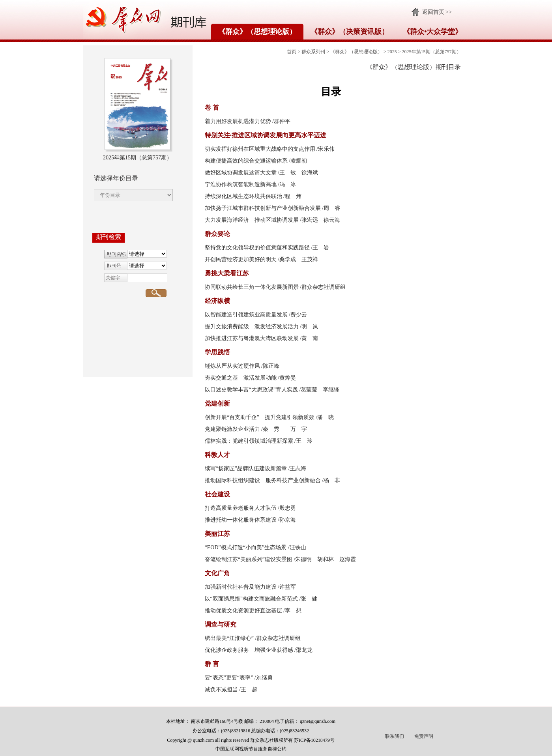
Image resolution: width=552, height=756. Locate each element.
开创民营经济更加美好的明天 (241, 259)
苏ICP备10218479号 (314, 740)
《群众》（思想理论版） (257, 32)
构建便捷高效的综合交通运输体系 (246, 161)
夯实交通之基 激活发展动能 (241, 378)
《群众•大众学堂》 (432, 32)
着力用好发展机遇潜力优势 (238, 121)
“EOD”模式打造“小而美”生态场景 (246, 547)
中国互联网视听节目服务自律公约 (251, 749)
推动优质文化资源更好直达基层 (243, 611)
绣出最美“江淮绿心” (229, 638)
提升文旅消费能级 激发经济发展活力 (252, 327)
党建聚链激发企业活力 (232, 429)
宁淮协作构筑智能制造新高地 (241, 184)
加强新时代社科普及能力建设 (241, 587)
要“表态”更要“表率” (229, 678)
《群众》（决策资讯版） (350, 32)
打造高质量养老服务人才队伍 (241, 508)
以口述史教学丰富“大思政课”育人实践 (251, 390)
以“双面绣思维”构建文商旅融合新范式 (251, 599)
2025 (392, 52)
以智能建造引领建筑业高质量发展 (246, 315)
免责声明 (424, 736)
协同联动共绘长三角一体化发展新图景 (252, 287)
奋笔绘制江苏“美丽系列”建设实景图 (249, 559)
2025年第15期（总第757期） (432, 52)
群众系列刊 (313, 52)
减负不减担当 (221, 690)
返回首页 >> (437, 12)
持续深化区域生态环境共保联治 (243, 196)
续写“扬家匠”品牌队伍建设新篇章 (246, 469)
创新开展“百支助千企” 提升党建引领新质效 (260, 417)
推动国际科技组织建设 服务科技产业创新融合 (263, 480)
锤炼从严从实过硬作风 (232, 366)
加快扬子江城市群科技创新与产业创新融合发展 (263, 208)
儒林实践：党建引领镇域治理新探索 (249, 441)
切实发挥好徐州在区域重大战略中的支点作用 (260, 149)
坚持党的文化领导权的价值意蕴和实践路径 (257, 248)
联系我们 (395, 736)
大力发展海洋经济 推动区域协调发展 (252, 220)
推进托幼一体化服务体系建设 (241, 520)
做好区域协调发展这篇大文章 (241, 173)
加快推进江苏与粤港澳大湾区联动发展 (252, 338)
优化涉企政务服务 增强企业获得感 (249, 650)
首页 (292, 52)
